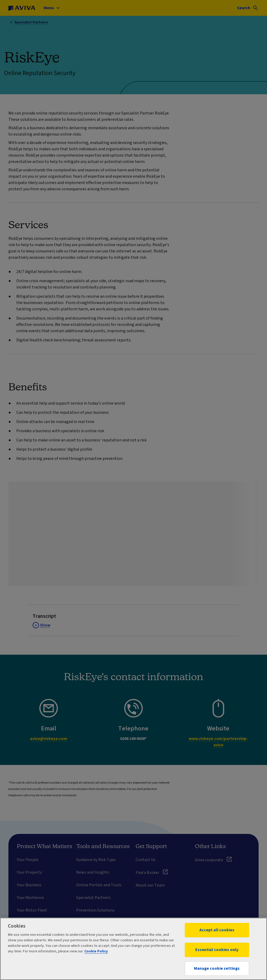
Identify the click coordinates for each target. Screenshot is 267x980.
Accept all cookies (217, 930)
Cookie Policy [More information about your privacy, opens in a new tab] (96, 951)
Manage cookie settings (217, 968)
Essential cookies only (217, 950)
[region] (133, 949)
